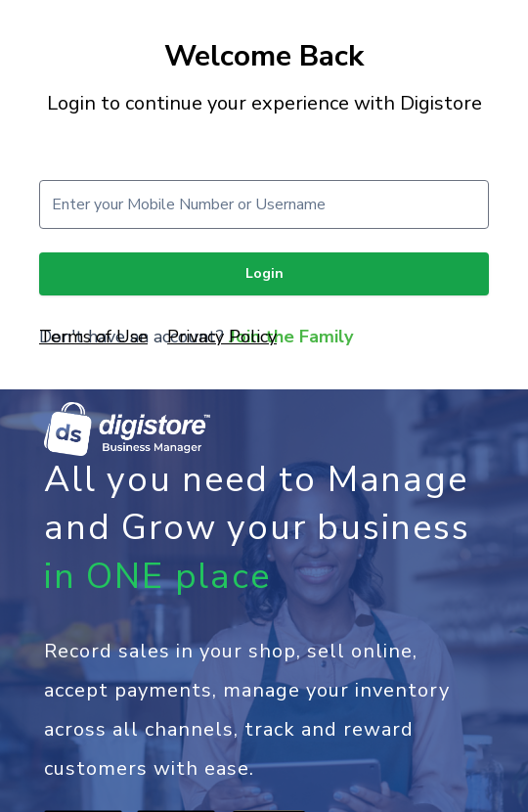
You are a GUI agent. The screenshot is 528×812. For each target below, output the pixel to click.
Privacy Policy (222, 337)
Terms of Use (93, 337)
